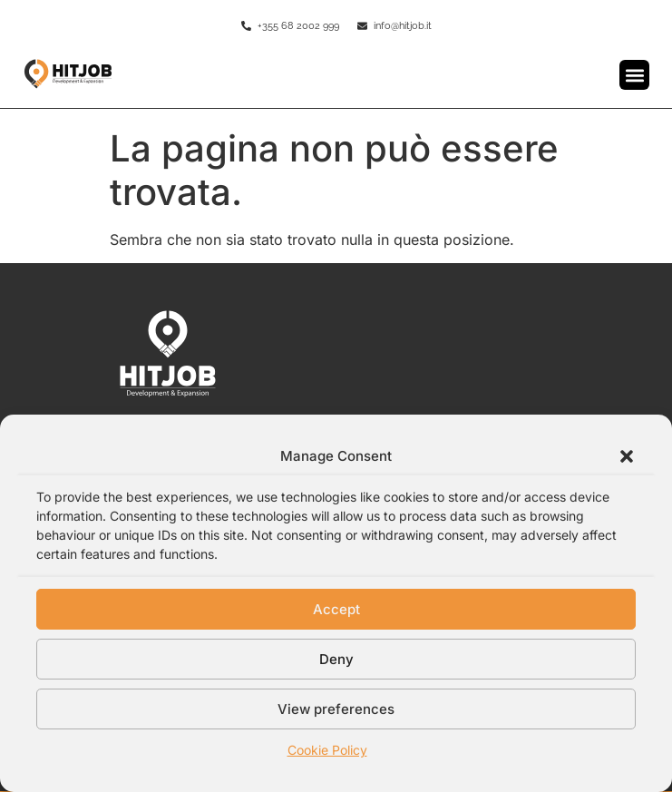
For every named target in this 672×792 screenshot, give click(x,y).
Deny (336, 659)
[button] (627, 456)
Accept (336, 609)
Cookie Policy (327, 750)
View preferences (336, 709)
